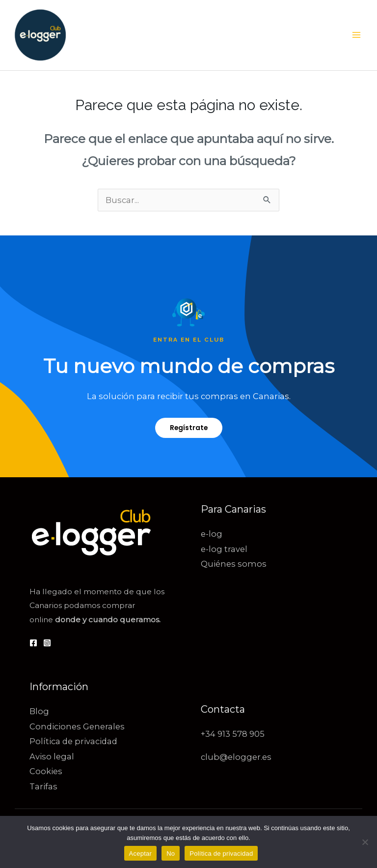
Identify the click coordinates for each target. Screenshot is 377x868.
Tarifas (43, 786)
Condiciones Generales (77, 726)
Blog (39, 711)
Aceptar (141, 854)
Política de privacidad (73, 741)
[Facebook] (33, 643)
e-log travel (224, 549)
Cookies (46, 771)
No (171, 854)
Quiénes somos (234, 564)
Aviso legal (52, 756)
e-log (212, 534)
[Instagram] (47, 643)
